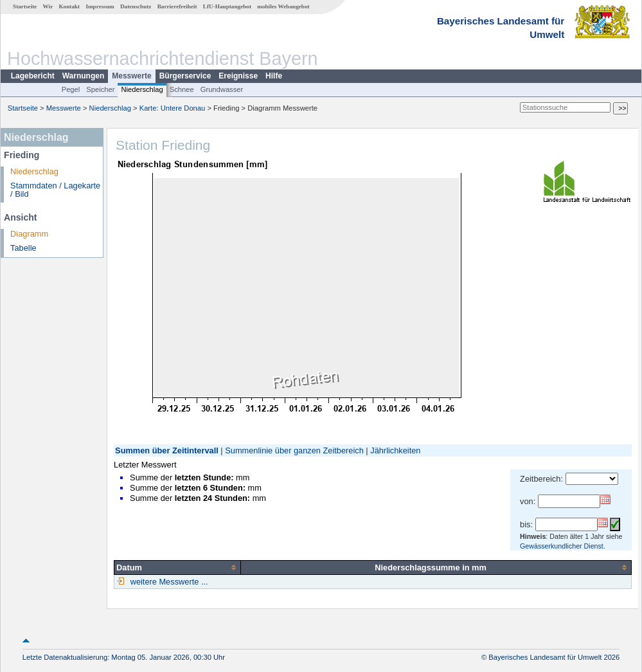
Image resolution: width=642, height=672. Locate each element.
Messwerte (131, 76)
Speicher (100, 89)
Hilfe (274, 76)
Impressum (100, 6)
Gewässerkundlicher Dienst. (563, 546)
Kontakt (69, 6)
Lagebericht (33, 76)
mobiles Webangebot (283, 6)
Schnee (182, 89)
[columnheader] (178, 567)
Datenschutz (136, 6)
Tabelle (23, 248)
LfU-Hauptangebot (227, 6)
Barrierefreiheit (177, 6)
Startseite (25, 6)
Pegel (71, 89)
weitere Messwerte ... (168, 582)
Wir (48, 6)
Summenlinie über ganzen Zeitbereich (294, 450)
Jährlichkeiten (395, 450)
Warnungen (84, 76)
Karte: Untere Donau (173, 108)
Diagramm (29, 234)
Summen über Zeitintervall (167, 450)
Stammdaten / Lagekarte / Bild (55, 190)
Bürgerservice (185, 76)
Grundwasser (222, 89)
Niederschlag (142, 89)
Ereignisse (238, 76)
